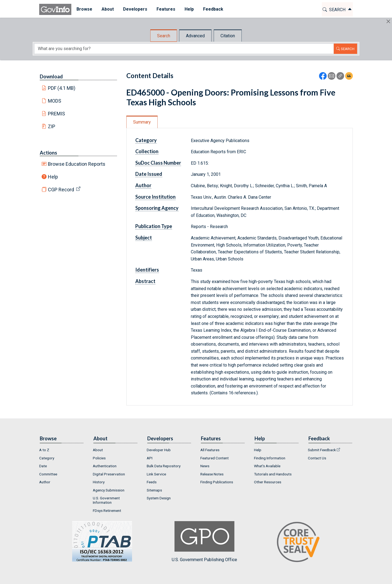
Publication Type (154, 226)
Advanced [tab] (195, 36)
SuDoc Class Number (158, 163)
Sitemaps (154, 490)
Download (51, 76)
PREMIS (56, 114)
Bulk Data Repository (164, 466)
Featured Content (215, 458)
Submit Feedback (322, 450)
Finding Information (270, 458)
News (205, 466)
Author (143, 185)
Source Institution (155, 197)
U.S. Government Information (106, 500)
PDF (62, 88)
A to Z (44, 450)
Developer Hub (159, 450)
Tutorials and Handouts (273, 474)
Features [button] (165, 9)
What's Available (267, 466)
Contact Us (317, 458)
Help (53, 177)
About (98, 450)
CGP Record (61, 190)
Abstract (145, 281)
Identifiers (147, 270)
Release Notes (212, 474)
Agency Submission (109, 490)
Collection (147, 151)
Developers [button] (135, 9)
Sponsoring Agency (157, 208)
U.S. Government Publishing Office (204, 542)
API (150, 458)
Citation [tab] (228, 36)
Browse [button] (84, 9)
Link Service (156, 474)
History (99, 482)
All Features (210, 450)
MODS (55, 101)
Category (146, 140)
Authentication (105, 466)
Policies (99, 458)
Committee (48, 474)
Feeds (152, 482)
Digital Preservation (109, 474)
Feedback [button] (213, 9)
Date (43, 466)
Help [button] (189, 9)
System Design (159, 498)
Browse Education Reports (77, 164)
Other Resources (268, 482)
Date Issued (149, 174)
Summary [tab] (142, 122)
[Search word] (184, 49)
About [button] (107, 9)
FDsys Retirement (107, 511)
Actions (48, 153)
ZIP (52, 126)
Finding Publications (217, 482)
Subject (144, 238)
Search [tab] (164, 36)
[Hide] (388, 21)
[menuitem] (84, 9)
